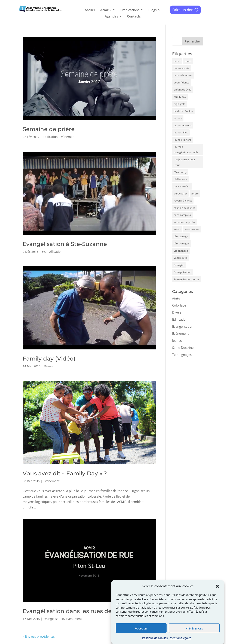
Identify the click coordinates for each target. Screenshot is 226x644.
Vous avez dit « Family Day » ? (65, 473)
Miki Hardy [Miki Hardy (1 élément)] (180, 172)
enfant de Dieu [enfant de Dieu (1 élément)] (183, 90)
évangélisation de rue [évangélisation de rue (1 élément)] (187, 279)
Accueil (90, 10)
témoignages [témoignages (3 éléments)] (182, 243)
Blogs (152, 10)
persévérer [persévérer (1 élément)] (180, 193)
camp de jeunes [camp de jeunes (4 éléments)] (183, 75)
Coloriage (179, 305)
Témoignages (182, 355)
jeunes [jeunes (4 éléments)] (178, 118)
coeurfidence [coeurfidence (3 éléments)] (182, 83)
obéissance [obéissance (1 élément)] (181, 179)
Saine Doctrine (183, 348)
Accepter (141, 636)
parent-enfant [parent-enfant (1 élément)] (182, 186)
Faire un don (183, 10)
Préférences (194, 636)
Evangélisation (52, 252)
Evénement (67, 137)
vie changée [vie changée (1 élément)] (181, 251)
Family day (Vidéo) (49, 359)
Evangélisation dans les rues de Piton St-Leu (86, 611)
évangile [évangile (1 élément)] (179, 265)
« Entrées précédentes (39, 636)
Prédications (130, 10)
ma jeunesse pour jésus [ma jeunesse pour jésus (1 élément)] (185, 162)
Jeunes (177, 340)
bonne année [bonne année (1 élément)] (182, 68)
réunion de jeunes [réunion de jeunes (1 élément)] (185, 208)
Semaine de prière (49, 129)
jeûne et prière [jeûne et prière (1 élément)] (183, 140)
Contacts (134, 17)
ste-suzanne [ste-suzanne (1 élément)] (192, 229)
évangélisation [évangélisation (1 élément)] (182, 272)
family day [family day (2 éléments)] (180, 97)
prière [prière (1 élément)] (195, 193)
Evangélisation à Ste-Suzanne (65, 244)
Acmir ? (106, 10)
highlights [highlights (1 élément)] (180, 104)
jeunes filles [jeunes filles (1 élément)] (181, 132)
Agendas (111, 17)
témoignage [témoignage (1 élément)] (181, 236)
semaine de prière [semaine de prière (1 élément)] (185, 222)
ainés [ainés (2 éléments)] (188, 61)
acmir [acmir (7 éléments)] (177, 61)
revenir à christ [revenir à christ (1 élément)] (183, 201)
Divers (48, 366)
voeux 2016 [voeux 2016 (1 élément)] (181, 258)
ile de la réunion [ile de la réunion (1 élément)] (183, 111)
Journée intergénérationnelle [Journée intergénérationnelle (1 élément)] (186, 150)
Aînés (176, 298)
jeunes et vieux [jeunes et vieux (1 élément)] (183, 125)
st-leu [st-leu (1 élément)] (177, 229)
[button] (217, 594)
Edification (50, 137)
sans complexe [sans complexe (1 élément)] (183, 215)
